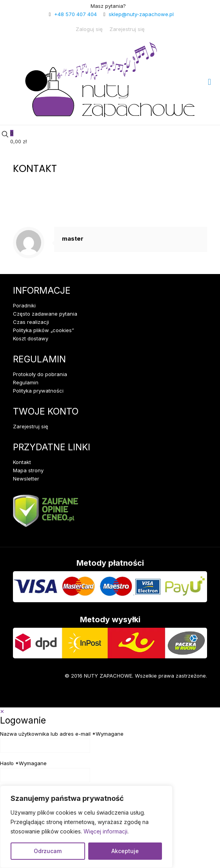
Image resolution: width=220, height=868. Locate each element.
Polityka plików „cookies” (44, 330)
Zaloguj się (89, 29)
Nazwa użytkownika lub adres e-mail (62, 734)
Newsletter (26, 479)
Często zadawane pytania (45, 314)
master (73, 238)
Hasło (23, 763)
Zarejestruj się (127, 29)
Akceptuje (125, 851)
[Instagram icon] (45, 696)
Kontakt (22, 462)
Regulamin (26, 382)
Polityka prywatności (38, 391)
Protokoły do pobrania (40, 374)
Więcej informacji (105, 831)
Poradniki (24, 305)
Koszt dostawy (31, 338)
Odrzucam (48, 851)
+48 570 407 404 (75, 14)
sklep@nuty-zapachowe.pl (141, 14)
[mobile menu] (209, 82)
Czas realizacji (31, 322)
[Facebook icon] (21, 696)
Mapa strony (28, 470)
